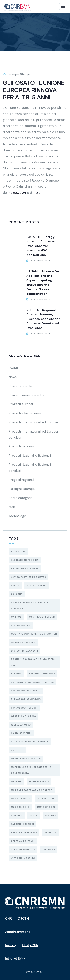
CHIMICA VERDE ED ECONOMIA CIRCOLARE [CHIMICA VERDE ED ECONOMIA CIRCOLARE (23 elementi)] (30, 605)
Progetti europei (21, 404)
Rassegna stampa (19, 74)
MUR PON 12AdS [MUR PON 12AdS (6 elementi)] (21, 799)
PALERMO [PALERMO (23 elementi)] (17, 816)
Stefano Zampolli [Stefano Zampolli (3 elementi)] (23, 849)
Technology (17, 516)
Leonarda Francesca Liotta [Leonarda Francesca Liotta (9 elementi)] (30, 742)
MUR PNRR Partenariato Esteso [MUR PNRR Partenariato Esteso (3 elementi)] (32, 790)
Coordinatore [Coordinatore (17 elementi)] (21, 625)
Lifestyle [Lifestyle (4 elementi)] (17, 750)
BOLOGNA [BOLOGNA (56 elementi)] (17, 594)
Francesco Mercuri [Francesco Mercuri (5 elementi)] (24, 708)
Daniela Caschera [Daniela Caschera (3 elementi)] (23, 642)
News (13, 377)
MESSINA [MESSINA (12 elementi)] (16, 782)
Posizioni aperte (20, 386)
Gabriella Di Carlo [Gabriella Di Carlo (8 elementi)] (24, 716)
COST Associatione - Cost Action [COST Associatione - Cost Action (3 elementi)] (34, 634)
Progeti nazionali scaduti (26, 395)
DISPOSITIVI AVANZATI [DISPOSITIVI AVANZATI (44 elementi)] (24, 651)
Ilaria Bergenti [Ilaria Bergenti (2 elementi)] (21, 733)
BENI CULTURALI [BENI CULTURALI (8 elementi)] (37, 585)
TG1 (36, 193)
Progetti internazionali (25, 413)
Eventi (13, 368)
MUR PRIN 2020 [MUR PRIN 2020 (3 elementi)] (20, 807)
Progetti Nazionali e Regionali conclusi (30, 468)
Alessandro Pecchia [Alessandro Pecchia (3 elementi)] (25, 560)
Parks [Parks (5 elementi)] (34, 816)
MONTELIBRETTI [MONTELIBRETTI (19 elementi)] (39, 782)
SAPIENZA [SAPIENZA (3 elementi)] (50, 833)
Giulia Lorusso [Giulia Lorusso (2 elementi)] (21, 725)
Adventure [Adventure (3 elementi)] (18, 551)
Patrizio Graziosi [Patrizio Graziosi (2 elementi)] (22, 824)
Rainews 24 (18, 193)
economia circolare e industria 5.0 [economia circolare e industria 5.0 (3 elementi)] (33, 662)
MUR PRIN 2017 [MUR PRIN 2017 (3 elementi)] (47, 799)
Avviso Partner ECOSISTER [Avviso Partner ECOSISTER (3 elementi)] (28, 577)
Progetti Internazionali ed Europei (33, 422)
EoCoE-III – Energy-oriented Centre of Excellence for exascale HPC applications (41, 246)
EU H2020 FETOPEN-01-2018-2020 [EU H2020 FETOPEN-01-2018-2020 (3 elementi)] (32, 682)
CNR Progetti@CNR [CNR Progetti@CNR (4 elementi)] (42, 617)
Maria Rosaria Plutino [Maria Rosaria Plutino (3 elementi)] (26, 759)
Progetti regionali (21, 480)
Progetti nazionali (21, 446)
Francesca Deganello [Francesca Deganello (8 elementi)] (26, 691)
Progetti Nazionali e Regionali (30, 456)
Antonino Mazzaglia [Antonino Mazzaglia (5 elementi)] (25, 568)
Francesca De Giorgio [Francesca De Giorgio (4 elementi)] (26, 699)
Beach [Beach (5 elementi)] (15, 585)
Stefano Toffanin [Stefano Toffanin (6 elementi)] (23, 841)
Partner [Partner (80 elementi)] (50, 816)
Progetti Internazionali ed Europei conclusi (33, 434)
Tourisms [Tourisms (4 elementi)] (49, 849)
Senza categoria (20, 498)
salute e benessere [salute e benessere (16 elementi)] (24, 833)
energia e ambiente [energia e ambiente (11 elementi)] (42, 674)
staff (12, 507)
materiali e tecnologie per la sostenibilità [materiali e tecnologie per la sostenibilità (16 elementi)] (31, 770)
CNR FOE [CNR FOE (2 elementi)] (16, 617)
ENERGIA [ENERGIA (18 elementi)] (16, 674)
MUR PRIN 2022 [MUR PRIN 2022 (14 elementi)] (46, 807)
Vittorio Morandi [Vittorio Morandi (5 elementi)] (23, 858)
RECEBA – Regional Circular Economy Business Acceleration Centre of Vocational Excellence (43, 319)
